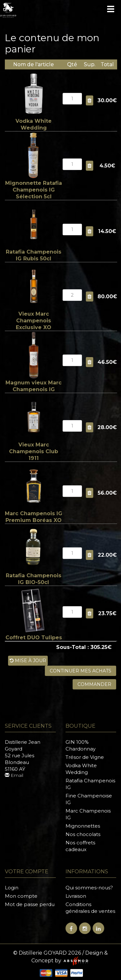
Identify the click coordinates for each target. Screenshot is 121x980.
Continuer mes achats (81, 671)
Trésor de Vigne (85, 757)
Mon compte (21, 896)
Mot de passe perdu (30, 904)
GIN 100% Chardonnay (81, 745)
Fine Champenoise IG (89, 799)
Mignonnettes (83, 826)
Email (14, 775)
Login (12, 888)
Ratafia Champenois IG (90, 784)
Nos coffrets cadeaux (80, 846)
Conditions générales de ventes (90, 908)
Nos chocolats (83, 834)
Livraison (76, 896)
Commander (94, 684)
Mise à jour (28, 661)
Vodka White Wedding (81, 769)
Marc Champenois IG (88, 814)
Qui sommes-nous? (89, 888)
